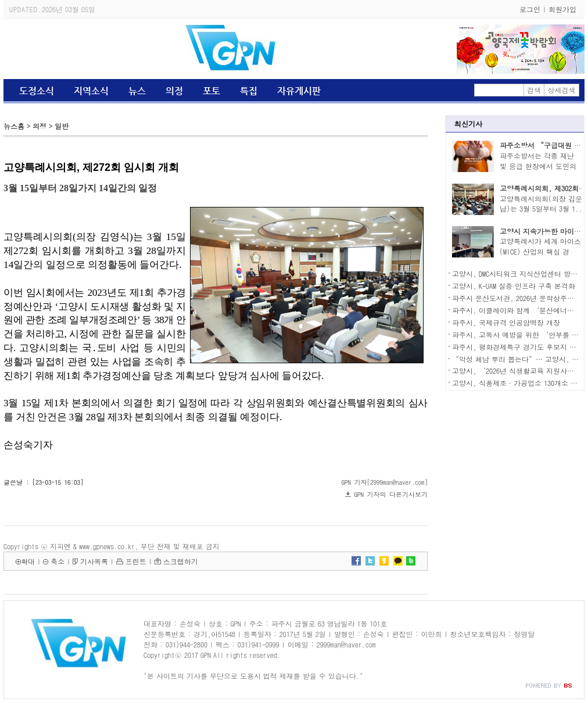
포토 (211, 91)
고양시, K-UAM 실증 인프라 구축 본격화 (514, 286)
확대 (28, 561)
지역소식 (91, 91)
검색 (534, 90)
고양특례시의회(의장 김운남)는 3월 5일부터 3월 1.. (541, 204)
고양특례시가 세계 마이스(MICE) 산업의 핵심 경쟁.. (540, 251)
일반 (62, 126)
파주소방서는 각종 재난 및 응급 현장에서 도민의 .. (538, 166)
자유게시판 (299, 91)
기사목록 (94, 561)
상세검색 (562, 90)
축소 (58, 561)
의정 (174, 91)
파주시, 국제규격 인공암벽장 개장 (506, 322)
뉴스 (137, 91)
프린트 (136, 561)
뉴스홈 (14, 126)
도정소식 (37, 91)
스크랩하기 (181, 561)
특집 (249, 91)
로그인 (530, 9)
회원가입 (562, 9)
